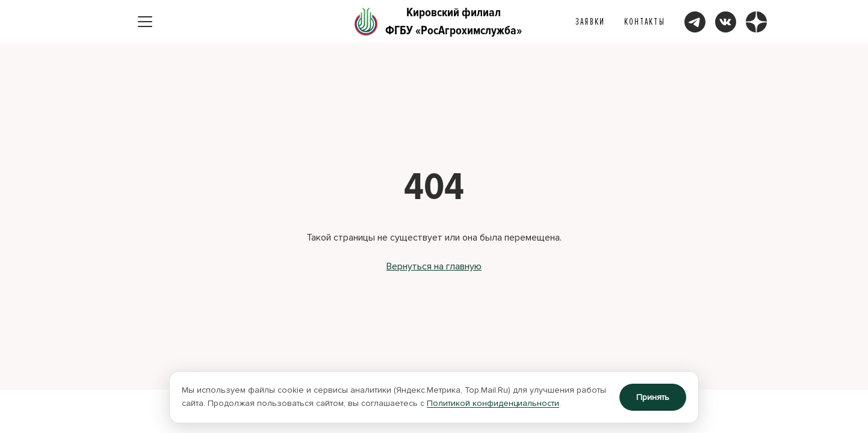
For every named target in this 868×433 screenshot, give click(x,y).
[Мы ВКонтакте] (726, 22)
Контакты (645, 22)
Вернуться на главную (434, 266)
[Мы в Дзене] (756, 22)
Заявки (590, 22)
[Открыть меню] (145, 22)
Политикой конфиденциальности (493, 403)
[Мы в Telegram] (695, 22)
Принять (653, 397)
